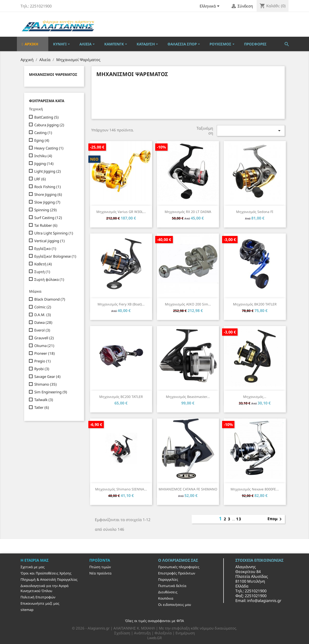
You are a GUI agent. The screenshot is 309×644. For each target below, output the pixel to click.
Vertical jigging (49, 241)
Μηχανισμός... (255, 397)
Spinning (46, 210)
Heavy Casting (49, 148)
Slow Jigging (47, 202)
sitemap (27, 610)
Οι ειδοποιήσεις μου (175, 605)
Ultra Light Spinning (54, 233)
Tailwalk (44, 400)
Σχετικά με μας (33, 567)
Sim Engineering (51, 392)
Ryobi (42, 369)
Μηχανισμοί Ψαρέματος (53, 74)
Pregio (42, 361)
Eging (42, 140)
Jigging (44, 163)
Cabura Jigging (49, 125)
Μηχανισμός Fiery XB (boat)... (121, 304)
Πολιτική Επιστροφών (38, 597)
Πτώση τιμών (100, 567)
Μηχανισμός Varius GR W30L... (121, 212)
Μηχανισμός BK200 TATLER (255, 304)
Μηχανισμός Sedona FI (255, 212)
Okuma (44, 346)
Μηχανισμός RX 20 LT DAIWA (188, 212)
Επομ (275, 519)
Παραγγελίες (168, 579)
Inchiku (43, 156)
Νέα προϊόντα (100, 573)
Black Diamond (50, 299)
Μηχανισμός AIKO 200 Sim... (188, 304)
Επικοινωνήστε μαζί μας (40, 603)
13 (239, 519)
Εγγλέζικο (45, 248)
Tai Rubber (46, 225)
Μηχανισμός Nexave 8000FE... (255, 489)
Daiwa (43, 322)
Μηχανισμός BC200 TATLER (121, 397)
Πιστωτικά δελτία (172, 586)
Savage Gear (47, 376)
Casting (43, 133)
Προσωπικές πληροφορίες (179, 567)
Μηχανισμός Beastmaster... (188, 397)
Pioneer (45, 353)
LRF (40, 179)
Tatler (42, 407)
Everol (42, 330)
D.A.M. (43, 315)
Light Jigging (48, 171)
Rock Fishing (48, 187)
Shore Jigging (48, 194)
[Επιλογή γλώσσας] (210, 7)
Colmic (43, 307)
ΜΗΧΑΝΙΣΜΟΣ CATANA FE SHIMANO (188, 489)
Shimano (46, 384)
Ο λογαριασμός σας (178, 560)
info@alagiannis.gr (264, 601)
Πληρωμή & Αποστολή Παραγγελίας (49, 579)
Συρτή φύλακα (49, 279)
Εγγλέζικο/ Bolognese (55, 256)
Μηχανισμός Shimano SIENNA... (121, 489)
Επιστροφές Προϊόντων (177, 573)
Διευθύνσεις (168, 592)
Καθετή (43, 264)
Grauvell (44, 338)
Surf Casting (48, 218)
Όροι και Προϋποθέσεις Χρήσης (46, 573)
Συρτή (42, 272)
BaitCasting (46, 117)
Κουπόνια (166, 598)
